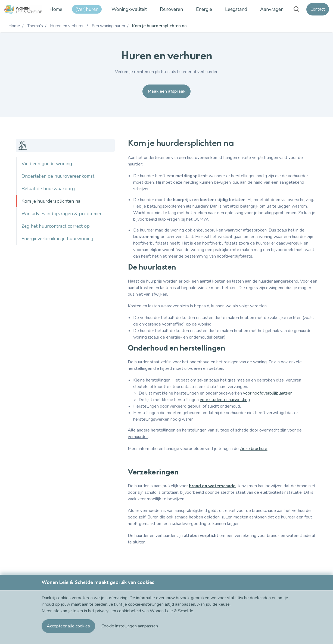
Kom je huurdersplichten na (51, 201)
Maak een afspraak (167, 91)
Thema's (35, 26)
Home (56, 9)
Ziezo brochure (253, 449)
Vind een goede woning (47, 164)
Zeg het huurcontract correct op (56, 226)
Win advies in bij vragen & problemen (62, 214)
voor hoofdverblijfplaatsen (268, 393)
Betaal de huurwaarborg (48, 189)
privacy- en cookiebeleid (119, 611)
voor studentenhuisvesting (225, 400)
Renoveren (171, 9)
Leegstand (236, 9)
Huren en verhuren (67, 26)
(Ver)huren (87, 9)
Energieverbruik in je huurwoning (57, 239)
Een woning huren (108, 26)
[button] (130, 626)
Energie (204, 9)
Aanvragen (272, 9)
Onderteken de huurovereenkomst (58, 176)
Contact (318, 9)
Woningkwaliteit (129, 9)
